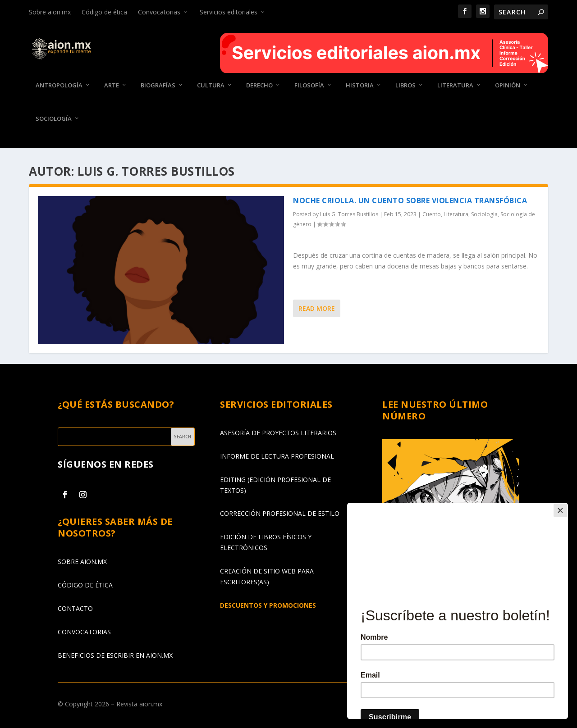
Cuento (432, 214)
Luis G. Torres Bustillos (349, 214)
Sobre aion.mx (50, 12)
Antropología (59, 85)
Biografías (158, 85)
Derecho (259, 85)
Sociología (54, 118)
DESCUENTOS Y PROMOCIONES (268, 605)
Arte (112, 85)
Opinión (508, 85)
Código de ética (104, 12)
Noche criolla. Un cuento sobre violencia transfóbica (410, 200)
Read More (317, 308)
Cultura (211, 85)
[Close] (566, 505)
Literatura (455, 85)
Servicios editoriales (229, 12)
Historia (360, 85)
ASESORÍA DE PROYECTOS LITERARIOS (278, 432)
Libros (405, 85)
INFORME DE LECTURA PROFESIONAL (277, 456)
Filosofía (309, 85)
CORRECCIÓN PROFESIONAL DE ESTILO (280, 513)
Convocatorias (159, 12)
